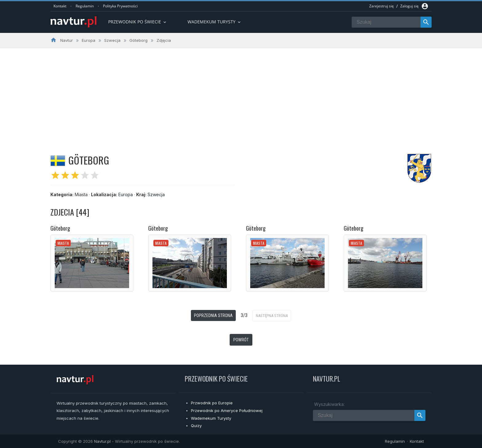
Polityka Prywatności (120, 6)
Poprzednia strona (213, 315)
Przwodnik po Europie (212, 403)
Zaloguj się (409, 6)
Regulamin (85, 6)
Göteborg (60, 228)
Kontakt (60, 6)
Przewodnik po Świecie (138, 22)
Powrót (241, 340)
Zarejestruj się (381, 6)
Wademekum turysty (215, 22)
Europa (126, 194)
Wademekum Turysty (211, 418)
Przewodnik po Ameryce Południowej (227, 410)
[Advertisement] (241, 94)
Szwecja (156, 194)
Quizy (196, 426)
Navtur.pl (102, 441)
